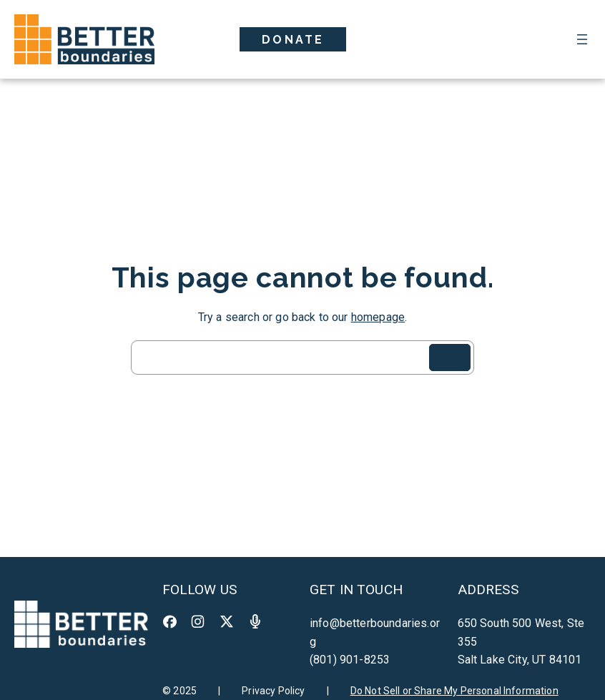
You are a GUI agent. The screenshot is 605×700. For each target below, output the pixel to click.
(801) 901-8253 (350, 660)
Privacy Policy (273, 691)
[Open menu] (582, 39)
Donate (293, 40)
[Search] (450, 358)
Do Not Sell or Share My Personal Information (454, 691)
